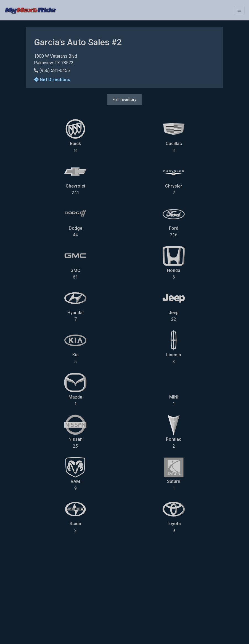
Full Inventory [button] (124, 100)
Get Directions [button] (52, 80)
